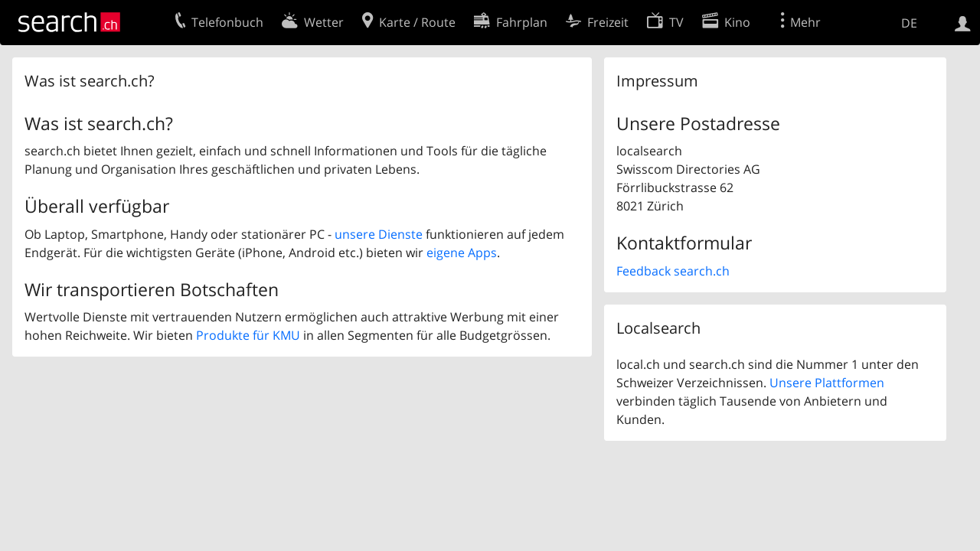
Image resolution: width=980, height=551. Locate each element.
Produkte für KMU (248, 335)
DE (909, 23)
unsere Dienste (379, 234)
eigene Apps (462, 253)
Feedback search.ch (673, 271)
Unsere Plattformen (827, 383)
